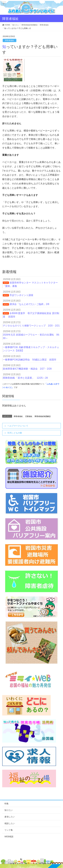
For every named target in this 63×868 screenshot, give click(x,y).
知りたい (9, 810)
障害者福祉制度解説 (43, 416)
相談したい (10, 823)
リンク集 (9, 830)
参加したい (10, 817)
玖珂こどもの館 (15, 433)
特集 (7, 804)
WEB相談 (9, 837)
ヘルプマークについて (18, 426)
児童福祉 (29, 416)
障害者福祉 (10, 40)
